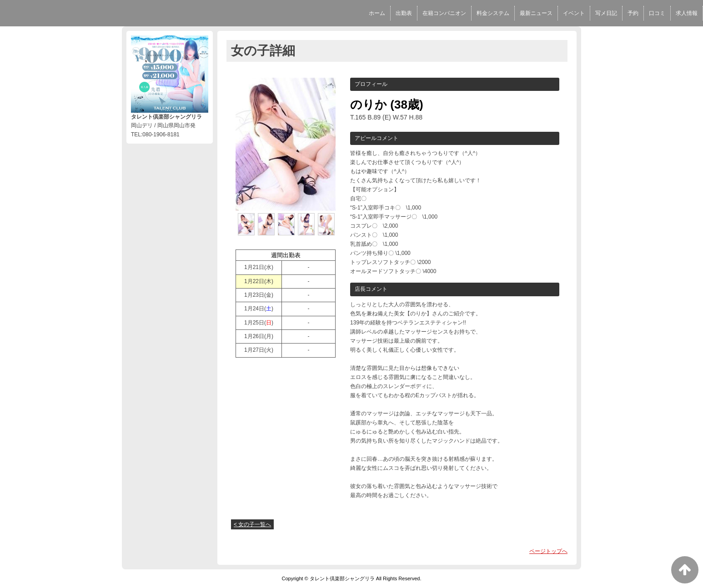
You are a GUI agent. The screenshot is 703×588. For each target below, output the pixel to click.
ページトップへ (548, 551)
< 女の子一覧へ (252, 524)
